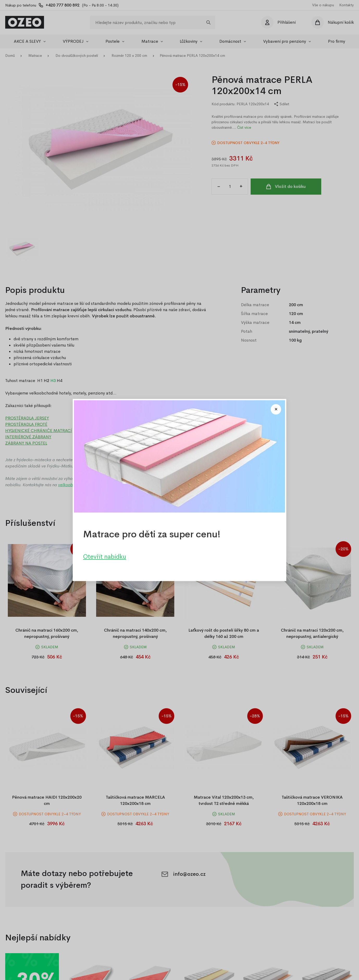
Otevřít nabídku (105, 557)
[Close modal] (276, 409)
